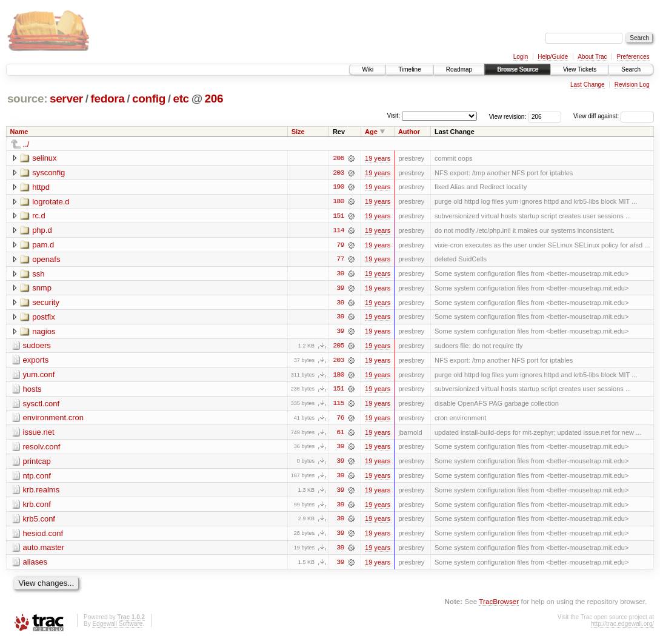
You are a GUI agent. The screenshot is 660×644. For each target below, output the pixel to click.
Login (521, 57)
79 (340, 246)
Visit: (393, 116)
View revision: (508, 116)
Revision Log (632, 85)
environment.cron (53, 420)
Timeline (409, 69)
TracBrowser (499, 605)
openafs (46, 260)
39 (340, 275)
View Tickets (580, 69)
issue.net (39, 434)
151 (338, 216)
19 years (378, 158)
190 (338, 187)
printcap (37, 464)
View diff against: (614, 116)
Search (631, 69)
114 (338, 231)
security (46, 304)
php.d (42, 231)
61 (340, 435)
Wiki (368, 69)
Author (409, 132)
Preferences (633, 57)
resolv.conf (42, 449)
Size (298, 132)
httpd (41, 187)
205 (338, 347)
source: (27, 99)
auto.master (44, 551)
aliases (35, 565)
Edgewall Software (117, 627)
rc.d (39, 216)
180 (338, 202)
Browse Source (518, 69)
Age (371, 132)
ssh (38, 274)
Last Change (588, 85)
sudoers (37, 347)
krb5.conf (39, 522)
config (149, 99)
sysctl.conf (42, 405)
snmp (42, 289)
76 (340, 420)
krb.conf (37, 507)
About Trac (592, 57)
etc (181, 99)
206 (214, 99)
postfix (44, 318)
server (66, 99)
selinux (44, 158)
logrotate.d (51, 202)
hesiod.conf (43, 536)
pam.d (43, 245)
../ (26, 144)
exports (36, 362)
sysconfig (48, 173)
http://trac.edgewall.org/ (622, 627)
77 (340, 260)
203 (338, 173)
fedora (107, 99)
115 (338, 406)
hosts (32, 391)
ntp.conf (37, 478)
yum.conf (39, 376)
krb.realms (42, 493)
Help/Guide (553, 57)
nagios (44, 333)
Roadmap (459, 69)
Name (19, 132)
